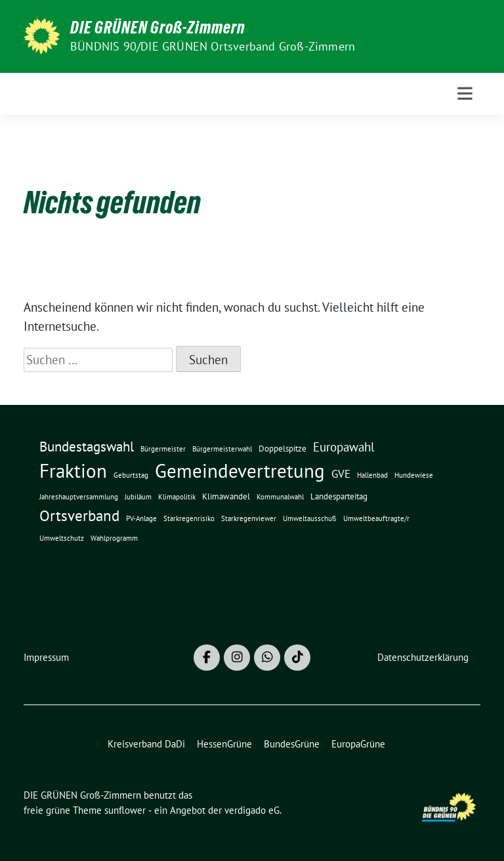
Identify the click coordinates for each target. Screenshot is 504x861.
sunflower (125, 810)
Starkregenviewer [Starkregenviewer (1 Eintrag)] (249, 518)
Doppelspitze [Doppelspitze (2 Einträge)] (283, 449)
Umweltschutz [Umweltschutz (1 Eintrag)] (62, 538)
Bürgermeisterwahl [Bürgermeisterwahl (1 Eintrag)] (222, 449)
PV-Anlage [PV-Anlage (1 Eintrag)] (141, 518)
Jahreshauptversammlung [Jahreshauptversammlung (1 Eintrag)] (79, 497)
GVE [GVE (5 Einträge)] (341, 473)
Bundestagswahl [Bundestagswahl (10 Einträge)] (87, 447)
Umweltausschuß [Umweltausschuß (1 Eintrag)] (310, 518)
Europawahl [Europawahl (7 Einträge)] (344, 447)
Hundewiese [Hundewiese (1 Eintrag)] (414, 475)
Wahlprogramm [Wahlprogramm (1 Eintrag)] (114, 538)
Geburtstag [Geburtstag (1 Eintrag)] (131, 475)
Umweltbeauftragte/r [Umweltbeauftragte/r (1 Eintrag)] (376, 518)
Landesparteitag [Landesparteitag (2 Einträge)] (339, 496)
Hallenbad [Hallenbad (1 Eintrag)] (372, 475)
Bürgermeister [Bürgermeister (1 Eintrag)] (163, 449)
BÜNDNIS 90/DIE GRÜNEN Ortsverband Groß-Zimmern (213, 46)
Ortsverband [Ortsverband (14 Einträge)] (79, 515)
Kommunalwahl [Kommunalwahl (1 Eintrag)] (280, 497)
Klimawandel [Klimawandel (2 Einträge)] (226, 496)
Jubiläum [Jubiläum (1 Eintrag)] (138, 497)
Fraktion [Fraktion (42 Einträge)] (73, 471)
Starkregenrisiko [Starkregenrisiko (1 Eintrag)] (189, 518)
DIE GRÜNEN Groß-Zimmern (158, 28)
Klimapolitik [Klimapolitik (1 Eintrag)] (177, 497)
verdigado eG (252, 810)
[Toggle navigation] (465, 94)
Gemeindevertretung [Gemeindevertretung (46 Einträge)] (240, 471)
